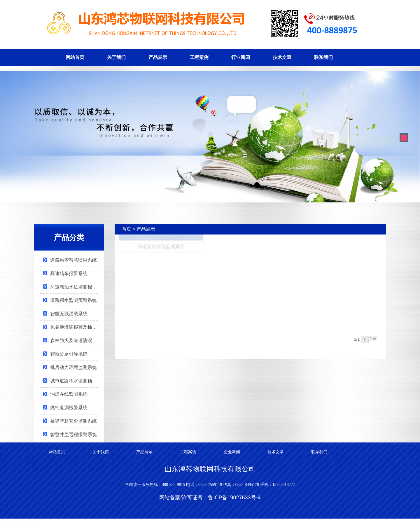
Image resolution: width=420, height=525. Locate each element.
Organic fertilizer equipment (29, 522)
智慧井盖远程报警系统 (73, 434)
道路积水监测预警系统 (73, 300)
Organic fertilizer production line (33, 522)
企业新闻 (232, 452)
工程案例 (199, 57)
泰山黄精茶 (6, 522)
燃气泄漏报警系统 (69, 408)
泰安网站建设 (1, 522)
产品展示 (158, 57)
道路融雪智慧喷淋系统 (73, 260)
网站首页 (75, 57)
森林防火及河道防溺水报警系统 (74, 341)
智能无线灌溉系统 (69, 314)
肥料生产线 (26, 522)
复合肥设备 (21, 522)
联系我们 (323, 57)
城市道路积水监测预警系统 (74, 381)
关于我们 (116, 57)
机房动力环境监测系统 (73, 367)
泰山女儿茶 (8, 522)
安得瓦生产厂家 (3, 522)
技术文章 (282, 57)
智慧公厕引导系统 (69, 354)
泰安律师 (16, 522)
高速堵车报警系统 (69, 273)
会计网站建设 (13, 522)
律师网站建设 (11, 522)
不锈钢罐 (4, 522)
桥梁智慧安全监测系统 (73, 421)
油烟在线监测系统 (69, 394)
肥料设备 (18, 522)
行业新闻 (241, 57)
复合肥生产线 (24, 522)
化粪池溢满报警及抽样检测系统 (74, 327)
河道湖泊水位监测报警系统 (74, 287)
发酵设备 (19, 522)
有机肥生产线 (22, 522)
